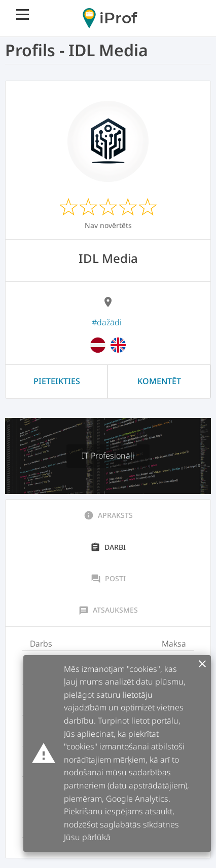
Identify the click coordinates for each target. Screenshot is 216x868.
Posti (108, 579)
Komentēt (159, 381)
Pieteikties (57, 381)
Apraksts (108, 515)
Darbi (108, 547)
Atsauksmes (108, 610)
